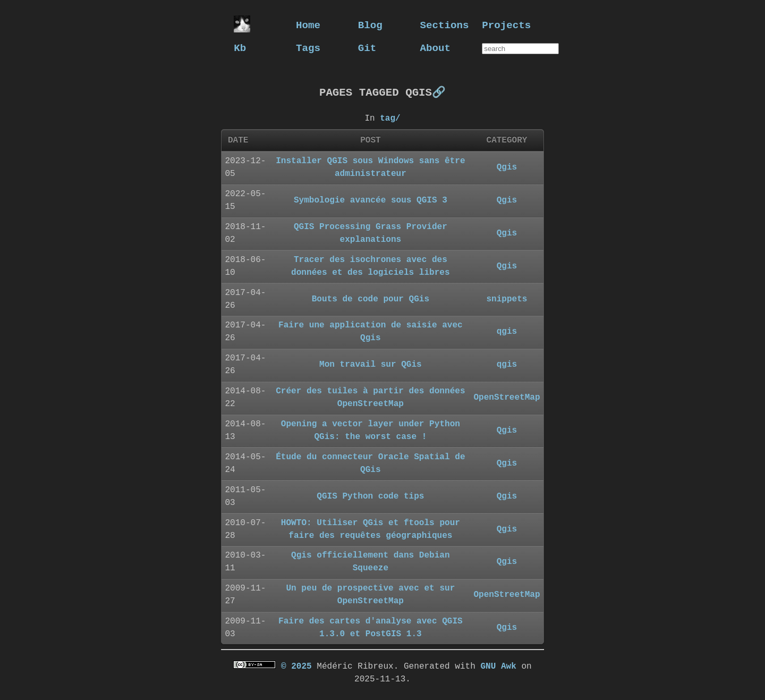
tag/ (390, 118)
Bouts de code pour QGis (371, 299)
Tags (308, 48)
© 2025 (296, 666)
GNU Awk (498, 666)
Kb (240, 48)
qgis (507, 331)
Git (367, 48)
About (436, 48)
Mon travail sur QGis (371, 364)
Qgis (507, 167)
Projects (506, 25)
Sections (445, 25)
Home (308, 25)
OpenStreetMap (507, 397)
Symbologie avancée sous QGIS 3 (371, 200)
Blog (370, 25)
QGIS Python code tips (370, 496)
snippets (507, 299)
